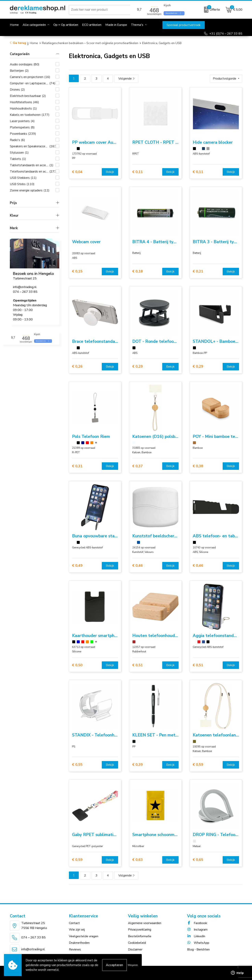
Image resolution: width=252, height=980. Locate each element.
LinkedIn (196, 936)
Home (34, 43)
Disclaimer (135, 949)
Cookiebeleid (137, 943)
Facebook (197, 923)
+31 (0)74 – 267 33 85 (226, 34)
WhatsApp (198, 943)
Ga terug (19, 43)
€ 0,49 (77, 566)
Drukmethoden (79, 943)
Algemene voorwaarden (145, 923)
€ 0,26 (77, 367)
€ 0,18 (138, 271)
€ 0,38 (198, 466)
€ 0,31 (77, 466)
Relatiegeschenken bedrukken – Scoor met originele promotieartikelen (90, 43)
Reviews (75, 949)
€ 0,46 (138, 566)
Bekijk (110, 172)
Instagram (197, 930)
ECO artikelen (92, 25)
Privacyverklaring (140, 930)
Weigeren (133, 965)
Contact (74, 923)
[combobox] (100, 10)
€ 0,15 (77, 271)
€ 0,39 (138, 765)
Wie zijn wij (77, 930)
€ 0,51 (138, 665)
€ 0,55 (77, 765)
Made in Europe (116, 25)
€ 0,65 (198, 860)
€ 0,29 (138, 367)
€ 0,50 (77, 665)
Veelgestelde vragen (84, 936)
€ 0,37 (138, 466)
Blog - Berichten (198, 949)
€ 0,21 (198, 271)
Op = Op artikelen (66, 25)
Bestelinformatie (140, 936)
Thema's (137, 25)
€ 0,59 (198, 765)
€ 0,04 (77, 172)
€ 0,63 (138, 860)
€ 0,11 (138, 172)
